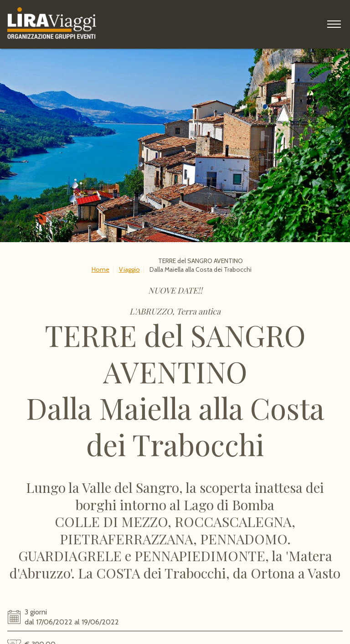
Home (100, 269)
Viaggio (129, 269)
